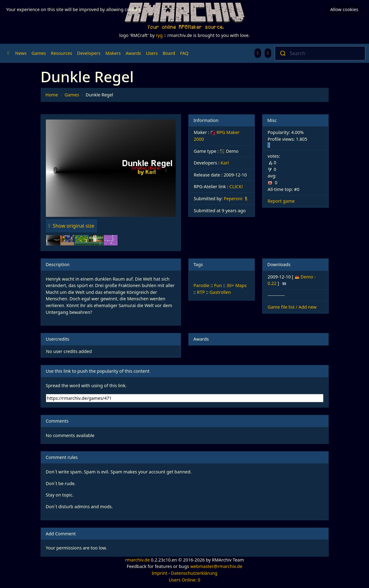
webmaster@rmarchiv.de (216, 566)
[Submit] (282, 53)
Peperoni (233, 199)
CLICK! (236, 187)
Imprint (160, 573)
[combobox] (320, 53)
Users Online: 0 (184, 580)
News (21, 53)
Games (39, 53)
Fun (218, 285)
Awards (133, 53)
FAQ (184, 53)
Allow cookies (344, 9)
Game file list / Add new (292, 307)
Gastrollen (220, 292)
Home (52, 95)
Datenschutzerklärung (194, 573)
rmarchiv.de (137, 560)
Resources (61, 53)
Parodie (202, 285)
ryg (159, 35)
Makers (113, 53)
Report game (281, 201)
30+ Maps (237, 285)
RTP (201, 292)
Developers (89, 53)
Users (152, 53)
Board (169, 53)
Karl (225, 163)
